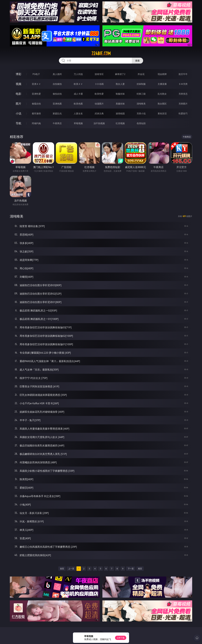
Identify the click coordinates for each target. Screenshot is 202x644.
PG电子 (36, 74)
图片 (19, 104)
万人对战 (78, 74)
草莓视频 (78, 123)
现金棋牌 (162, 74)
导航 (19, 123)
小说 (19, 113)
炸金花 (141, 74)
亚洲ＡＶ (36, 84)
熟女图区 (162, 104)
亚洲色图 (57, 104)
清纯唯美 (141, 104)
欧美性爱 (99, 94)
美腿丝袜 (120, 104)
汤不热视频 (99, 123)
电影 (19, 94)
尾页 (140, 569)
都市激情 (36, 113)
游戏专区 (99, 74)
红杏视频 (120, 123)
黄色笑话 (162, 113)
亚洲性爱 (36, 94)
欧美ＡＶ (78, 84)
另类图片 (183, 104)
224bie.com (101, 53)
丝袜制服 (141, 84)
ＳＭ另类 (183, 84)
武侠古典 (99, 113)
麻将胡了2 (120, 74)
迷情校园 (120, 113)
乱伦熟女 (162, 94)
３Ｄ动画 (99, 84)
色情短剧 (141, 123)
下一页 (131, 569)
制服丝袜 (120, 94)
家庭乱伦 (57, 113)
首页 (62, 569)
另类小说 (141, 113)
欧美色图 (78, 104)
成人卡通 (78, 94)
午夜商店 (57, 123)
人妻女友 (78, 113)
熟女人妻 (120, 84)
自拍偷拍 (57, 84)
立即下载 (121, 638)
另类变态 (183, 94)
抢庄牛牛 (183, 74)
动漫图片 (99, 104)
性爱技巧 (183, 113)
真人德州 (57, 74)
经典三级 (141, 94)
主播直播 (162, 84)
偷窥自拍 (36, 104)
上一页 (71, 569)
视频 (19, 84)
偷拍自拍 (57, 94)
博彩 (19, 74)
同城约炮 (36, 123)
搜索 (137, 61)
